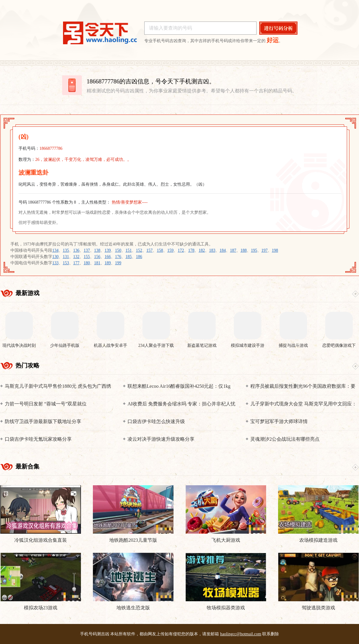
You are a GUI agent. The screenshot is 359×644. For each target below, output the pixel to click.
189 (108, 263)
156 (97, 257)
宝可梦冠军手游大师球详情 (279, 421)
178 (191, 250)
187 (233, 250)
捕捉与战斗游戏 (293, 345)
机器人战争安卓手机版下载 (111, 346)
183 (212, 250)
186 (139, 257)
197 (264, 250)
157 (149, 250)
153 (66, 263)
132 (76, 257)
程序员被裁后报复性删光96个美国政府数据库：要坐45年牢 (303, 386)
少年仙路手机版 (65, 345)
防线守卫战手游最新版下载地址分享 (43, 421)
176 (118, 257)
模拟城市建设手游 (248, 345)
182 (202, 250)
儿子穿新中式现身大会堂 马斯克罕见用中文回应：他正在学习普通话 (303, 404)
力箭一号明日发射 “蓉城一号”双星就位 (46, 404)
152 (139, 250)
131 (66, 257)
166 (108, 257)
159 (170, 250)
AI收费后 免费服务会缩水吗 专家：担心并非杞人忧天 (181, 404)
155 (87, 257)
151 (129, 250)
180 (87, 263)
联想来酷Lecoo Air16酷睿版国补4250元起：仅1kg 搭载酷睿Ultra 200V (179, 386)
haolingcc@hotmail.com (241, 634)
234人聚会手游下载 (156, 345)
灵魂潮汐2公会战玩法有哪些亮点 (285, 439)
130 (55, 257)
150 (118, 250)
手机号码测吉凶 (95, 634)
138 (97, 250)
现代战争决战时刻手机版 (19, 346)
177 (76, 263)
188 (244, 250)
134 (55, 250)
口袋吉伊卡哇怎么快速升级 (156, 421)
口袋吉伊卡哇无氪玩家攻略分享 (38, 439)
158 (160, 250)
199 (118, 263)
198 (275, 250)
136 (76, 250)
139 (108, 250)
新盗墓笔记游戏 (202, 345)
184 (223, 250)
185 (129, 257)
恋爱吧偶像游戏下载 (339, 346)
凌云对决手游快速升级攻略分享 (161, 439)
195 (254, 250)
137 (87, 250)
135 (66, 250)
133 (55, 263)
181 (97, 263)
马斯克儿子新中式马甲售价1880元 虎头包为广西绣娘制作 (58, 386)
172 (181, 250)
